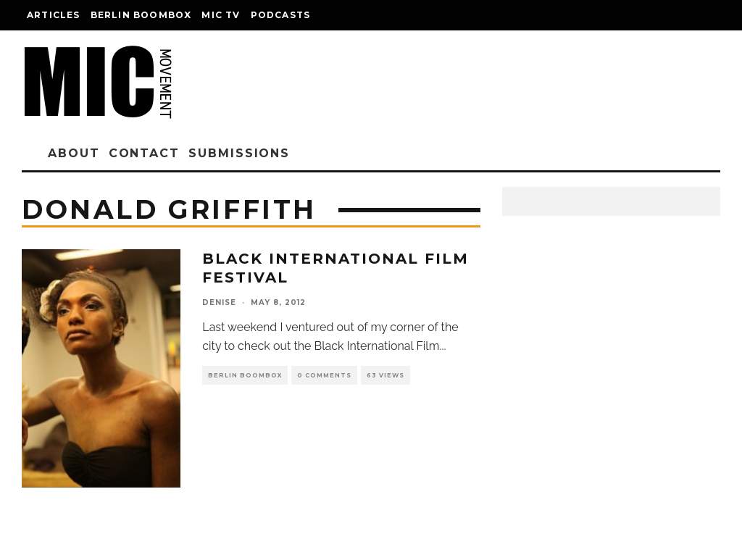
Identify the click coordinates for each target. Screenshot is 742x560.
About (74, 153)
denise (219, 302)
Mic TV (221, 15)
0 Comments (324, 375)
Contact (144, 153)
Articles (54, 15)
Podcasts (281, 15)
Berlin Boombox (141, 15)
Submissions (239, 153)
